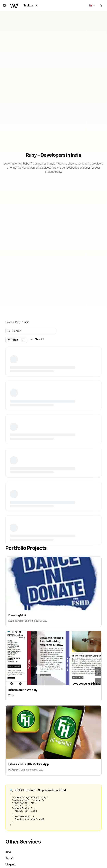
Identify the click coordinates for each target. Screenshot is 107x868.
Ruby (18, 322)
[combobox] (92, 5)
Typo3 (9, 858)
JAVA (9, 852)
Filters (16, 340)
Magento (11, 864)
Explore (31, 5)
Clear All (37, 339)
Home (9, 322)
